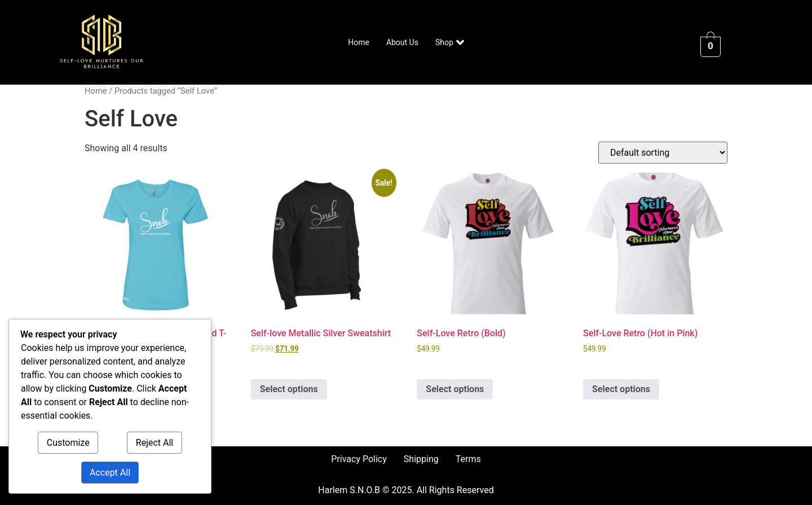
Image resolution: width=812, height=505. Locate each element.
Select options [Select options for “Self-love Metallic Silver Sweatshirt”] (289, 389)
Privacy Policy (359, 459)
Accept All (110, 473)
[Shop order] (663, 153)
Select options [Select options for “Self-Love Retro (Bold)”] (455, 389)
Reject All (155, 443)
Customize (68, 443)
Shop (450, 42)
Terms (468, 459)
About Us (402, 42)
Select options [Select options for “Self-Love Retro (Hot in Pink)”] (621, 389)
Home (359, 42)
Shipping (421, 459)
